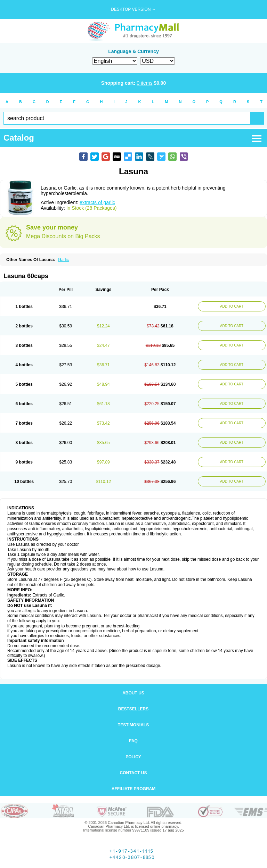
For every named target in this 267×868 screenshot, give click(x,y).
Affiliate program (133, 789)
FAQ (133, 741)
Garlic (63, 260)
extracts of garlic (97, 202)
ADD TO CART (232, 306)
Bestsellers (133, 709)
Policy (133, 757)
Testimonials (133, 725)
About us (133, 693)
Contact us (133, 773)
